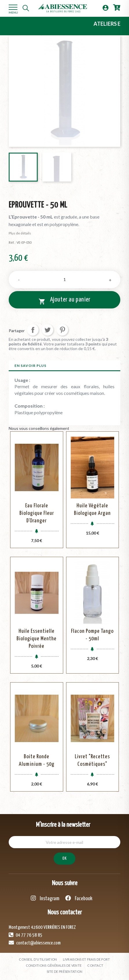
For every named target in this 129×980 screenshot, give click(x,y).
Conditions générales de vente (54, 965)
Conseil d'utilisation (38, 959)
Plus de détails (20, 233)
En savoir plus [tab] (30, 366)
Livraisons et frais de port (87, 959)
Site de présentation (65, 971)
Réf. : (12, 242)
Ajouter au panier (64, 301)
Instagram (45, 898)
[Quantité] (64, 280)
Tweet (48, 330)
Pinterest (62, 330)
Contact (95, 965)
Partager (33, 330)
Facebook (79, 898)
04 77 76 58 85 (26, 935)
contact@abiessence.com (35, 943)
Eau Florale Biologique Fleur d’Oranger (37, 513)
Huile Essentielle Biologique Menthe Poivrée (37, 639)
